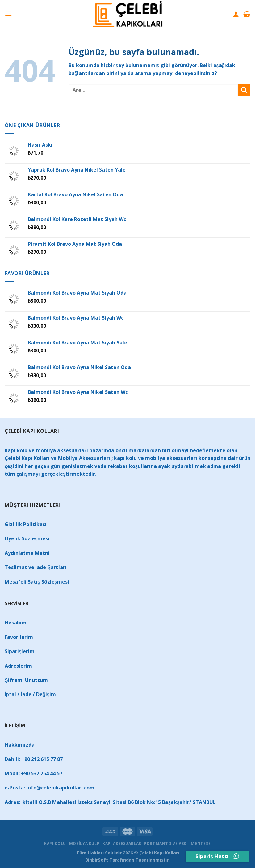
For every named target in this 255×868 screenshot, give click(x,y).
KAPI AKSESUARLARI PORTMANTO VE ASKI (145, 843)
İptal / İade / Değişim (30, 694)
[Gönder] (244, 90)
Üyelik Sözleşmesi (27, 538)
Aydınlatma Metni (27, 553)
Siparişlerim (20, 651)
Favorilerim (19, 637)
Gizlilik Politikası (26, 524)
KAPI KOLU (55, 843)
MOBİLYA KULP (84, 843)
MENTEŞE (201, 843)
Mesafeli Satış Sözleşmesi (37, 582)
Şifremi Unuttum (26, 680)
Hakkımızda (20, 745)
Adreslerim (18, 666)
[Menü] (8, 14)
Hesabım (16, 623)
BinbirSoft (97, 860)
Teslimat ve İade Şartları (36, 567)
